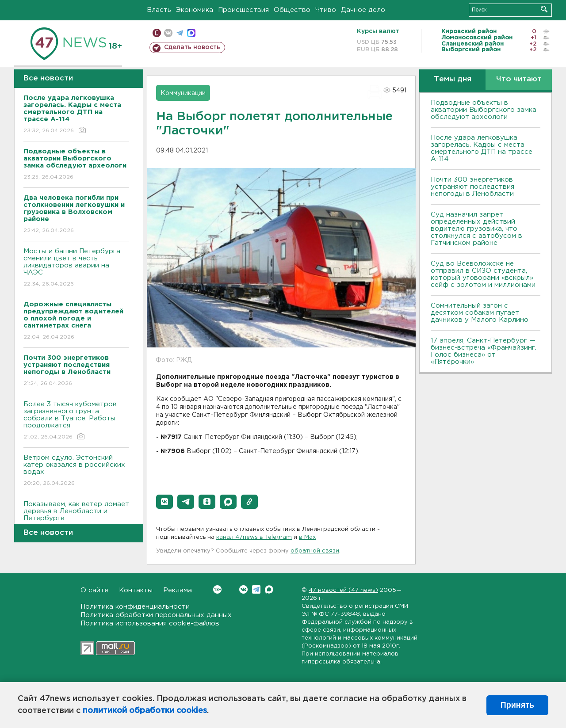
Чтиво (326, 10)
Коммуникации (183, 93)
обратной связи (315, 551)
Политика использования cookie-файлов (150, 623)
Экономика (195, 10)
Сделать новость (192, 47)
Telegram (256, 589)
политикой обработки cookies (145, 711)
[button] (164, 502)
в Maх (307, 537)
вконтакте (168, 33)
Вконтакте (217, 589)
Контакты (136, 590)
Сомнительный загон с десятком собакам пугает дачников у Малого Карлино (480, 313)
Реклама (178, 590)
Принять (517, 705)
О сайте (94, 590)
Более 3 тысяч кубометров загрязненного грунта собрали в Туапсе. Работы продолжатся (76, 421)
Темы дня (453, 79)
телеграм (180, 33)
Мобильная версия (157, 33)
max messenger (191, 33)
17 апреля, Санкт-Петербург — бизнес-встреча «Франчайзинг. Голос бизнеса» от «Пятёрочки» (484, 351)
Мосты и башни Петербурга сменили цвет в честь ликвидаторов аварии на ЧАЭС (76, 268)
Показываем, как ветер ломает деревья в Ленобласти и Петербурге (76, 517)
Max (269, 589)
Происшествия (243, 10)
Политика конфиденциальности (135, 607)
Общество (292, 10)
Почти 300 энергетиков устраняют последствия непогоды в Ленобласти (472, 187)
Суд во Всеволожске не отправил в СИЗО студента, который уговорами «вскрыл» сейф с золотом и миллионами (483, 274)
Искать (544, 9)
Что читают (519, 79)
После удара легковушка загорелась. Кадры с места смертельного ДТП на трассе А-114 (482, 148)
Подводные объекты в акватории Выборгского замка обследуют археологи (484, 110)
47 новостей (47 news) (343, 590)
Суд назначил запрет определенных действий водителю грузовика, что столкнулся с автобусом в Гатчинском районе (476, 229)
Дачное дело (363, 10)
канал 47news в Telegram (254, 537)
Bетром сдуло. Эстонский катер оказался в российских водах (76, 471)
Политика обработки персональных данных (156, 615)
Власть (159, 10)
